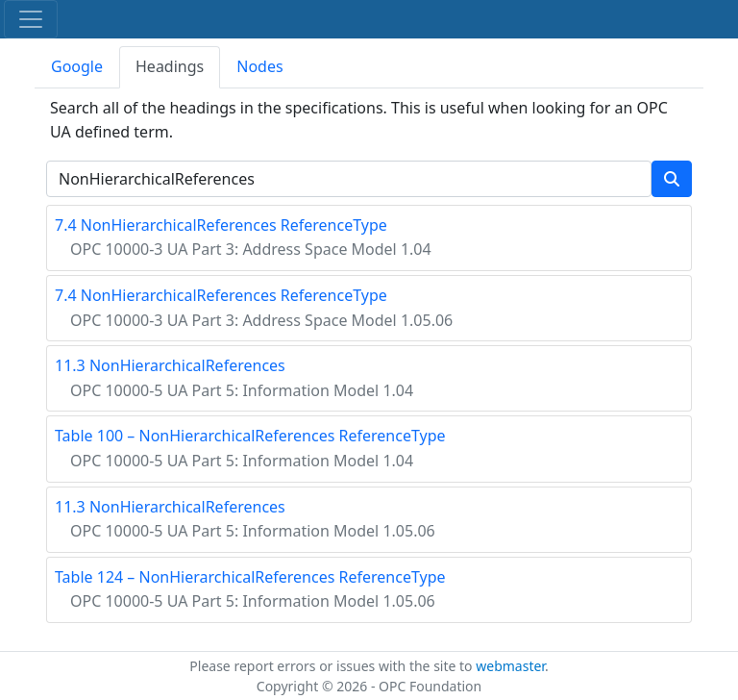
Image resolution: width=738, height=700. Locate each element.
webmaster (510, 666)
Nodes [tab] (259, 66)
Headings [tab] (170, 66)
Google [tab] (77, 66)
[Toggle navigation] (31, 19)
